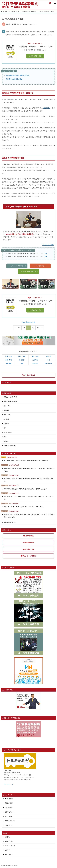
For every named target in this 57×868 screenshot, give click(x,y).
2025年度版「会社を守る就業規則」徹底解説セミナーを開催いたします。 (26, 489)
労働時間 (35, 360)
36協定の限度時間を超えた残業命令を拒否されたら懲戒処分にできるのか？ (26, 461)
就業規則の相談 (28, 543)
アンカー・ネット (10, 846)
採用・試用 (35, 356)
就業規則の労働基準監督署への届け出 (18, 75)
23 (24, 328)
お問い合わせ (9, 825)
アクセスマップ (8, 784)
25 (33, 328)
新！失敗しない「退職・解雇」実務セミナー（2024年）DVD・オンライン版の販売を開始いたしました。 (29, 516)
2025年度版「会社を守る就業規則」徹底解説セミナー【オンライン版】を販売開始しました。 (29, 470)
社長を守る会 (9, 841)
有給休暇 (9, 363)
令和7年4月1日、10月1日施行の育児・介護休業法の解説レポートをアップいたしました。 (29, 498)
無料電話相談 (28, 536)
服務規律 (22, 360)
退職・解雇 (9, 360)
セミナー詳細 (48, 245)
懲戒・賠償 (48, 363)
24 (29, 328)
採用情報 (7, 837)
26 (38, 328)
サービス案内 (9, 799)
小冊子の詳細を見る (36, 56)
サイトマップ (9, 855)
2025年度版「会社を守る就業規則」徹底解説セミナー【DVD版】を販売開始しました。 (29, 480)
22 (19, 328)
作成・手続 (9, 356)
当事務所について (10, 821)
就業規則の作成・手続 (10, 397)
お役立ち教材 (9, 816)
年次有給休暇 (8, 432)
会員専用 (7, 850)
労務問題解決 (9, 808)
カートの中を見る (28, 375)
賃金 (22, 363)
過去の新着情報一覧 (10, 522)
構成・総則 (22, 356)
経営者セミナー (9, 812)
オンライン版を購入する (30, 278)
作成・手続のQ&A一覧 (28, 322)
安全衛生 (35, 363)
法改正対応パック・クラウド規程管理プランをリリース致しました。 (24, 507)
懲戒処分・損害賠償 (10, 446)
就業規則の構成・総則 (10, 401)
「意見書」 (46, 108)
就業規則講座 (9, 803)
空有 (46, 254)
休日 (48, 360)
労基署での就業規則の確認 (14, 79)
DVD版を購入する (42, 272)
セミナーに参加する (19, 272)
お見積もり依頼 (28, 549)
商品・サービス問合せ (28, 556)
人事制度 (48, 356)
